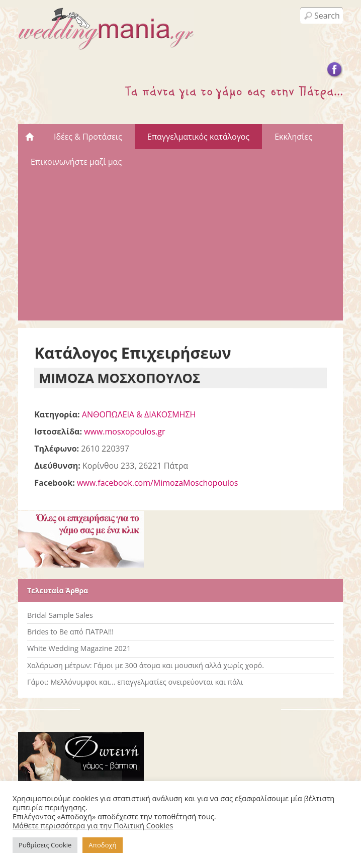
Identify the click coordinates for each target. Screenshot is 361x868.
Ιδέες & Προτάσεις (88, 137)
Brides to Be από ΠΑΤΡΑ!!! (70, 632)
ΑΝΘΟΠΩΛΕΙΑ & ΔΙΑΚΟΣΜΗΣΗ (139, 414)
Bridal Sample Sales (60, 615)
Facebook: (55, 483)
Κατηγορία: (57, 414)
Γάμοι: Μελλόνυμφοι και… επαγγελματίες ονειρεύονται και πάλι (135, 682)
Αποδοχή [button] (102, 845)
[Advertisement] (180, 250)
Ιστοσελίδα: (58, 431)
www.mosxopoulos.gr (124, 431)
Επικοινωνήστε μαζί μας (76, 162)
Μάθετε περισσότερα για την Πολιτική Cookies (93, 825)
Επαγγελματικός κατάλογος (198, 137)
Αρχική (30, 137)
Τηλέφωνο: (57, 449)
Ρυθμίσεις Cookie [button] (45, 845)
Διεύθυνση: (57, 466)
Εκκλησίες (293, 137)
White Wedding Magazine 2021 (79, 648)
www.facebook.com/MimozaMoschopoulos (157, 483)
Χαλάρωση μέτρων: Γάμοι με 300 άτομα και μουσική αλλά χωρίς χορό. (146, 665)
